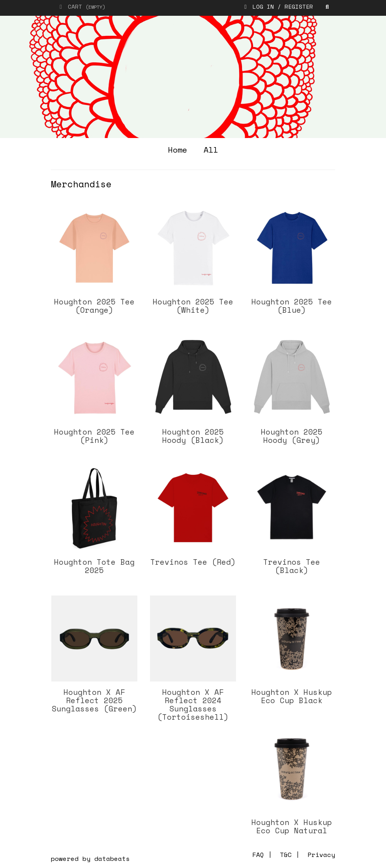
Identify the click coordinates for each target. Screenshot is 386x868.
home (178, 150)
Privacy (321, 855)
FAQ (258, 855)
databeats (112, 859)
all (211, 150)
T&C (286, 855)
